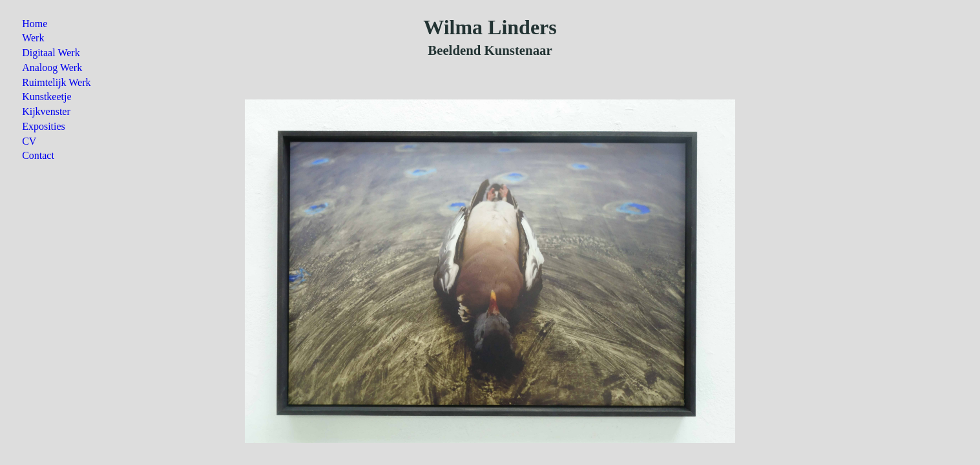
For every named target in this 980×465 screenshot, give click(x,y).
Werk (33, 38)
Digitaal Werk (51, 53)
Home (35, 24)
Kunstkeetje (47, 97)
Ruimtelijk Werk (56, 82)
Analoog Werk (52, 67)
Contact (38, 155)
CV (29, 141)
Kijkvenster (46, 111)
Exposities (44, 126)
